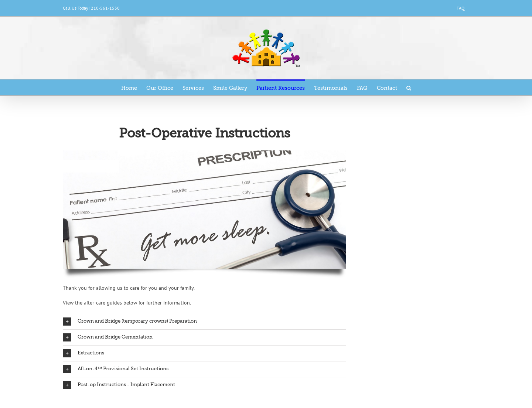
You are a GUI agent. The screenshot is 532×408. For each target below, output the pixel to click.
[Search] (409, 87)
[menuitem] (461, 8)
